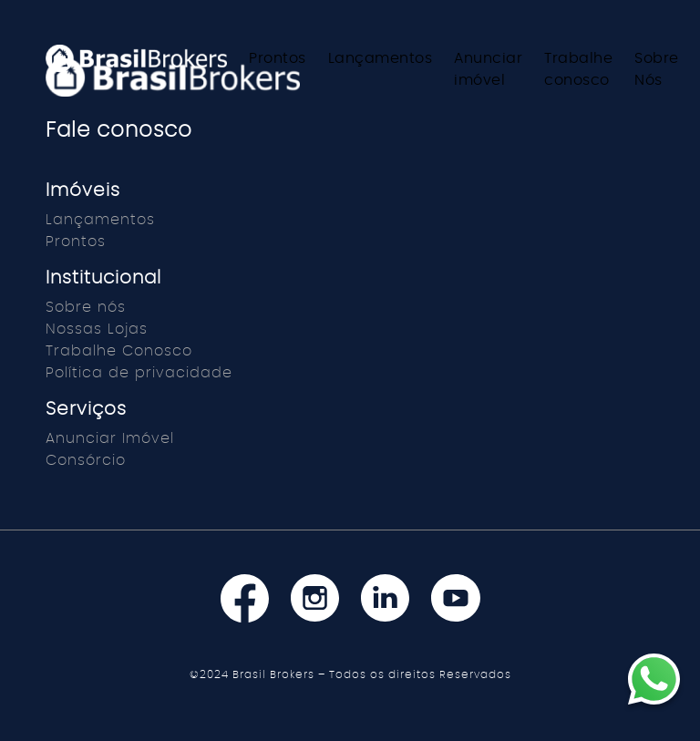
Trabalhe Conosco (119, 351)
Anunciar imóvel (488, 69)
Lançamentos (381, 58)
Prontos (278, 58)
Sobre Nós (657, 69)
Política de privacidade (139, 373)
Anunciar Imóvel (110, 438)
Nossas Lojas (97, 329)
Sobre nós (86, 307)
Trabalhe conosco (578, 69)
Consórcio (86, 460)
